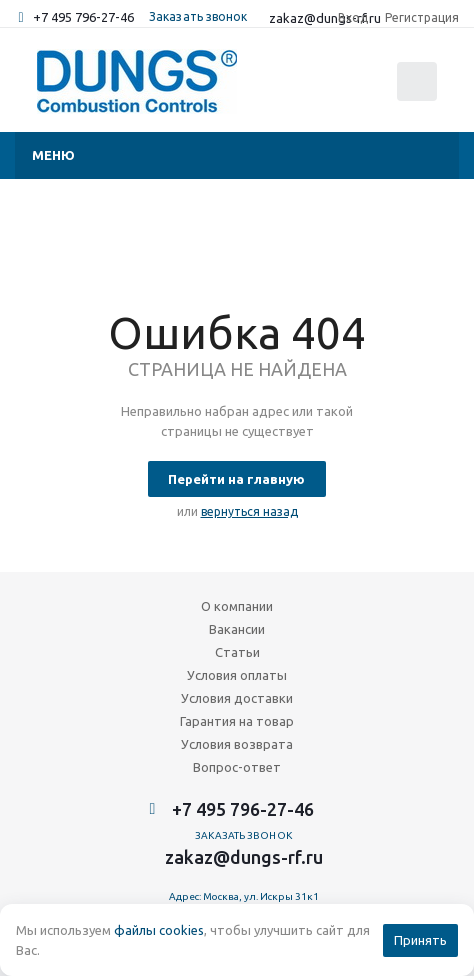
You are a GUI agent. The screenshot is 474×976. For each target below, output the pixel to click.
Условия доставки (237, 698)
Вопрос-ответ (237, 767)
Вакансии (237, 629)
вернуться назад (249, 511)
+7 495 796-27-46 (83, 17)
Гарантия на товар (237, 721)
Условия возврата (237, 744)
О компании (237, 606)
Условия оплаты (237, 675)
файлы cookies (159, 930)
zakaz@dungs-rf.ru (244, 857)
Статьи (237, 652)
